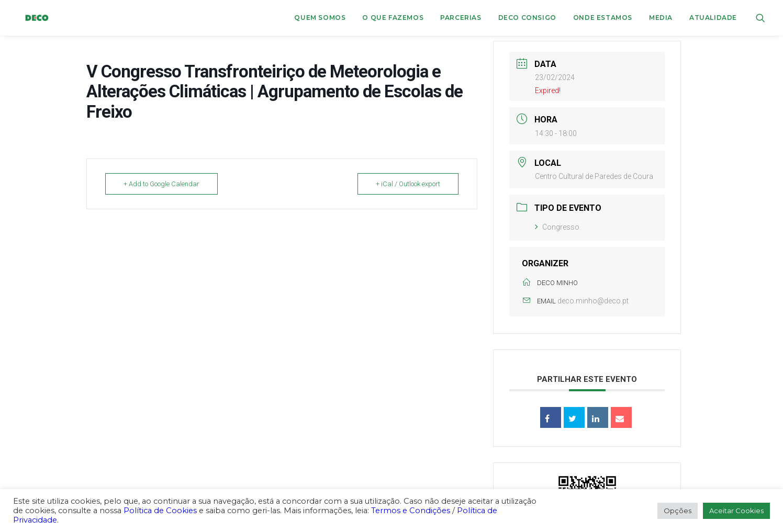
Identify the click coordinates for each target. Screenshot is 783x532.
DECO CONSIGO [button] (527, 18)
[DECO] (30, 18)
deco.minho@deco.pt (593, 301)
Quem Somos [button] (320, 18)
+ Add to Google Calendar (161, 184)
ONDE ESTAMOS (603, 18)
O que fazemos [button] (393, 18)
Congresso (557, 227)
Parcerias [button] (461, 18)
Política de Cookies (160, 511)
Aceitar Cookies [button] (736, 511)
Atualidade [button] (713, 18)
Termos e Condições (411, 511)
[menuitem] (320, 18)
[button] (760, 18)
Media (661, 18)
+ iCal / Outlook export (408, 184)
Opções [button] (678, 511)
